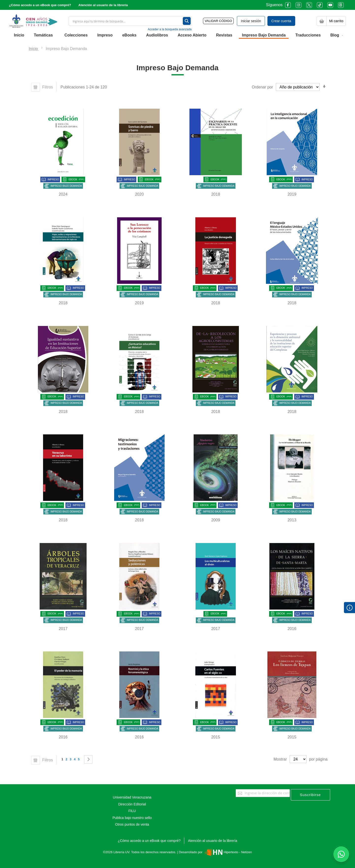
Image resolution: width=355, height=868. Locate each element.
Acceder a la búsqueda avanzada (170, 29)
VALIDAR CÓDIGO (218, 21)
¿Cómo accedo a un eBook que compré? (40, 5)
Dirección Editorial (132, 804)
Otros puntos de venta (132, 824)
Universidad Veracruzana (132, 797)
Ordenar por (262, 87)
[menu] (178, 35)
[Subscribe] (310, 795)
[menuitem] (19, 35)
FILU (132, 811)
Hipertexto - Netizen (228, 852)
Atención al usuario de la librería (103, 5)
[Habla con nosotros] (341, 854)
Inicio (34, 49)
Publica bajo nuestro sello (132, 818)
